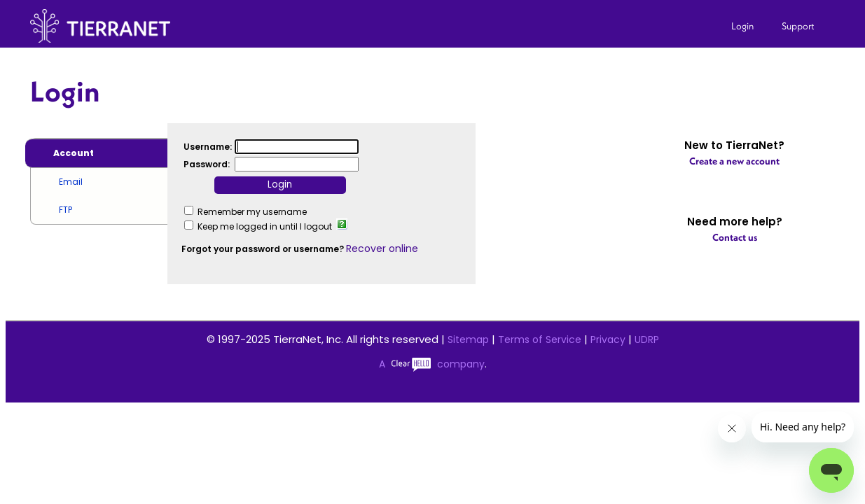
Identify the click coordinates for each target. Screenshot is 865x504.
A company (432, 364)
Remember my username (252, 212)
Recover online (382, 248)
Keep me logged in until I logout (265, 226)
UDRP (647, 339)
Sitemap (468, 339)
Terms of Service (540, 339)
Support (798, 26)
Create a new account (734, 161)
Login (742, 26)
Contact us (735, 237)
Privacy (608, 339)
